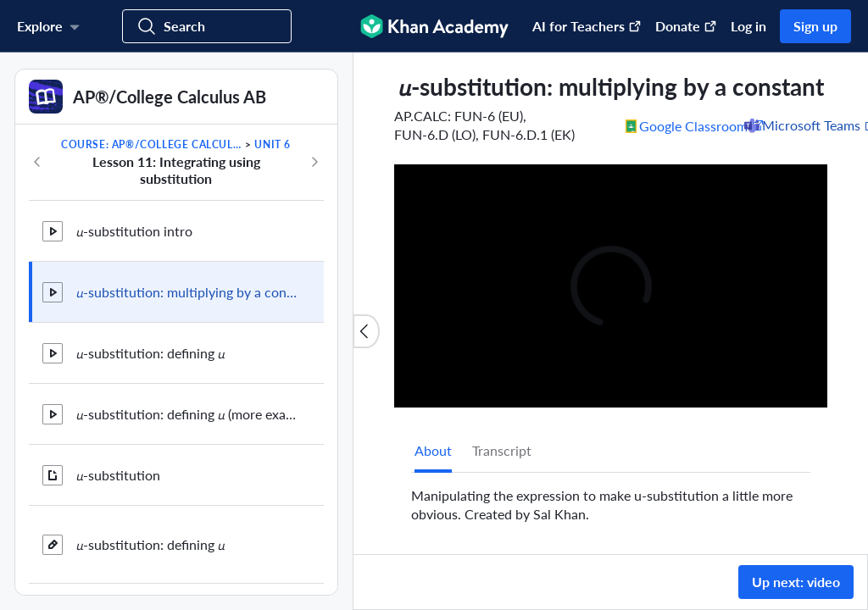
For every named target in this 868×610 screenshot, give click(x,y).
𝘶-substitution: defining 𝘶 (150, 353)
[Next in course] (314, 162)
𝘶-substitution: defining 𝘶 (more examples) (186, 414)
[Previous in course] (37, 162)
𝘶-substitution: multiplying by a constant (186, 292)
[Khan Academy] (434, 26)
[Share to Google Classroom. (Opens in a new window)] (695, 125)
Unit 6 (273, 144)
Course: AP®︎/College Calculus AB (152, 144)
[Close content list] (366, 331)
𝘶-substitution (118, 475)
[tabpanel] (611, 498)
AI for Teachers (587, 26)
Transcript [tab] (502, 450)
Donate (686, 26)
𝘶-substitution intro (134, 231)
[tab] (433, 451)
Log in (748, 26)
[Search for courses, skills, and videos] (207, 26)
